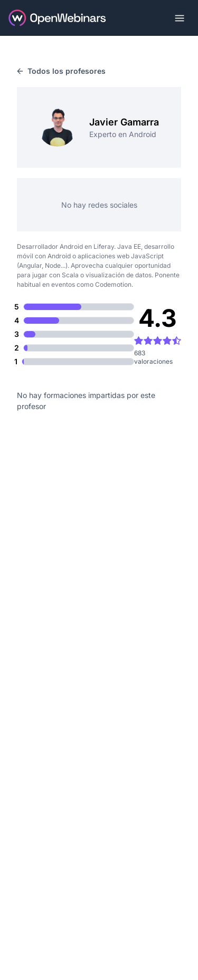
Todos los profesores (61, 71)
